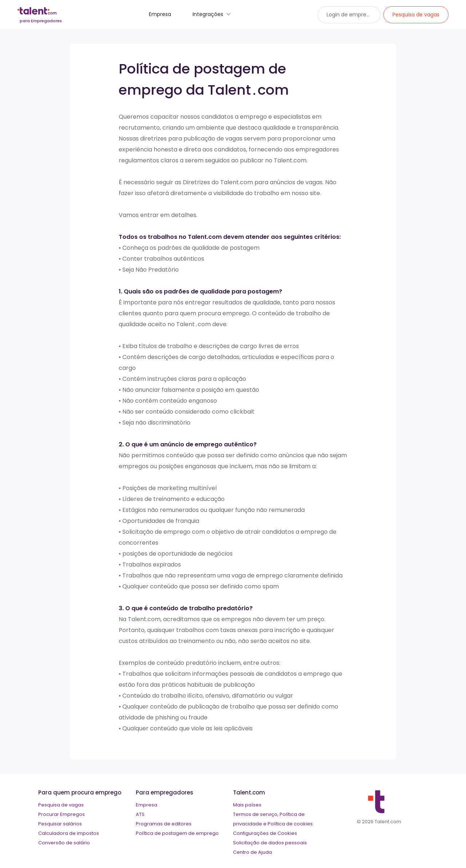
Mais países (247, 805)
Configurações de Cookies (265, 833)
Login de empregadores (357, 15)
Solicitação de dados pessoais (270, 843)
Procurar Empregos (62, 814)
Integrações (212, 14)
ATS (140, 814)
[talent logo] (41, 17)
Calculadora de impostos (69, 833)
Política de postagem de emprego (177, 833)
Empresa (160, 14)
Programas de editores (164, 824)
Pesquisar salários (60, 824)
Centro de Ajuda (252, 852)
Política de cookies (290, 824)
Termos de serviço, (256, 814)
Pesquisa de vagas (61, 805)
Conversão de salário (64, 843)
